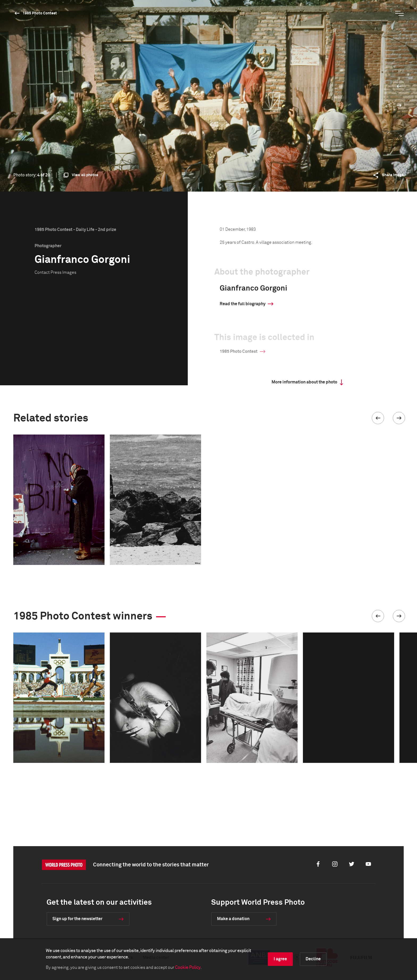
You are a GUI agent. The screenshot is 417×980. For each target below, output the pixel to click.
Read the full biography (243, 304)
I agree (280, 959)
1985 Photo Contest (40, 13)
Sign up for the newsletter (77, 919)
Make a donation (233, 919)
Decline (313, 959)
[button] (378, 418)
